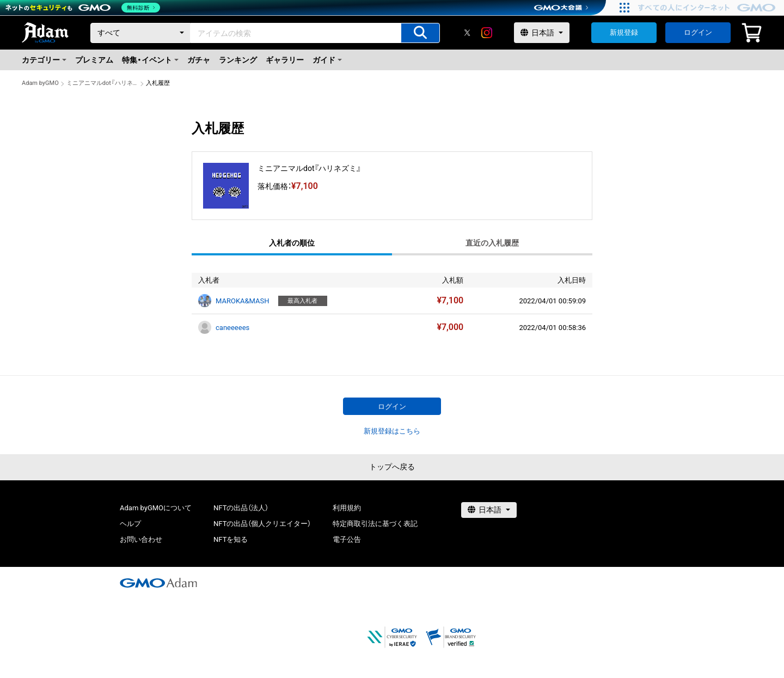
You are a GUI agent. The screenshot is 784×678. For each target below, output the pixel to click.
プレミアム (94, 60)
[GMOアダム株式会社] (158, 583)
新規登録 (624, 32)
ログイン (698, 32)
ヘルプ (130, 524)
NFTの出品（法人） (241, 508)
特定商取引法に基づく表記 (375, 524)
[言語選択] (542, 33)
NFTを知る (231, 539)
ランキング (238, 60)
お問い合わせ (141, 539)
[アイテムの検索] (420, 33)
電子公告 (347, 539)
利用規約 (347, 508)
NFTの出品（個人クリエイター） (262, 524)
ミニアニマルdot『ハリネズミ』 (102, 83)
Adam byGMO (40, 83)
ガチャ (199, 60)
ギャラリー (285, 60)
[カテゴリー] (140, 33)
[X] (467, 33)
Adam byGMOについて (156, 508)
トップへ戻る (392, 467)
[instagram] (487, 33)
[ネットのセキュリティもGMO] (84, 8)
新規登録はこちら (392, 431)
